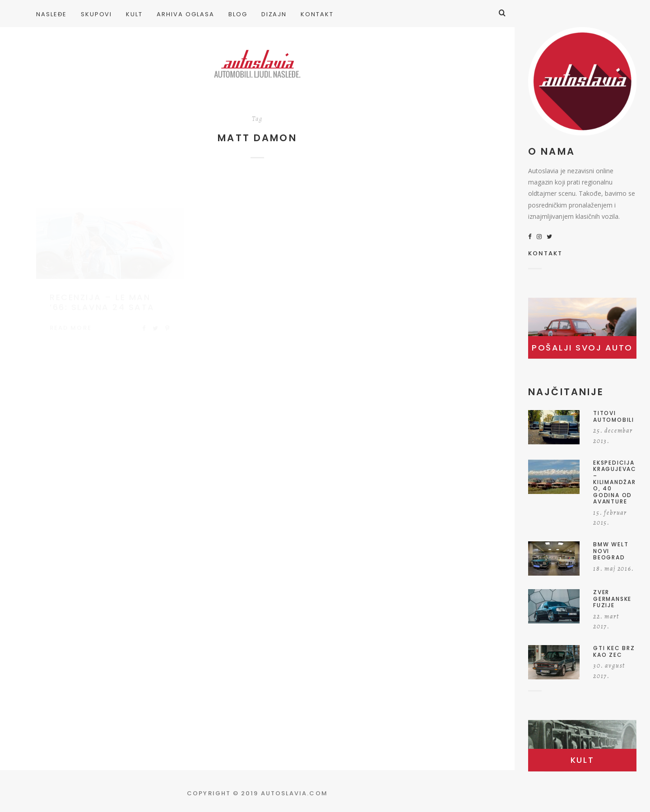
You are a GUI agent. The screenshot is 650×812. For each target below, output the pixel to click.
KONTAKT (546, 254)
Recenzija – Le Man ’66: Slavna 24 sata (102, 293)
